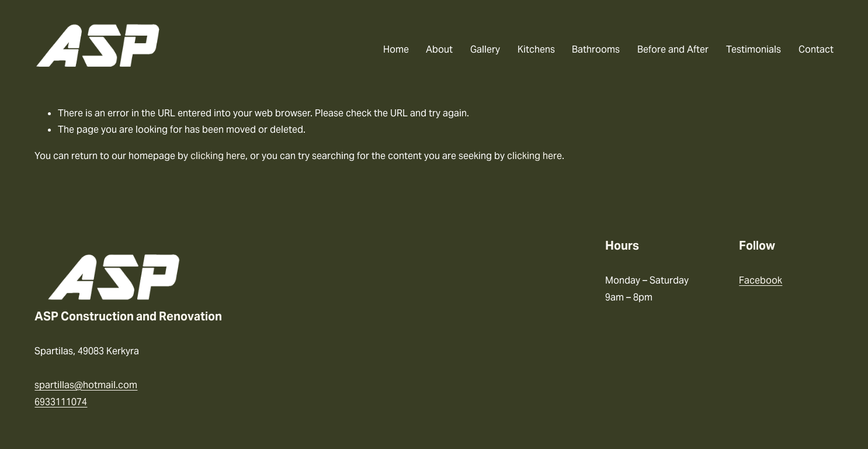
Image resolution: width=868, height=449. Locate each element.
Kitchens (536, 49)
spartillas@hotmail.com (86, 385)
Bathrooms (596, 49)
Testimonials (754, 49)
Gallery (485, 49)
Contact (816, 49)
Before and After (673, 49)
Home (396, 49)
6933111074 (61, 402)
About (439, 49)
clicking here (218, 156)
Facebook (761, 280)
